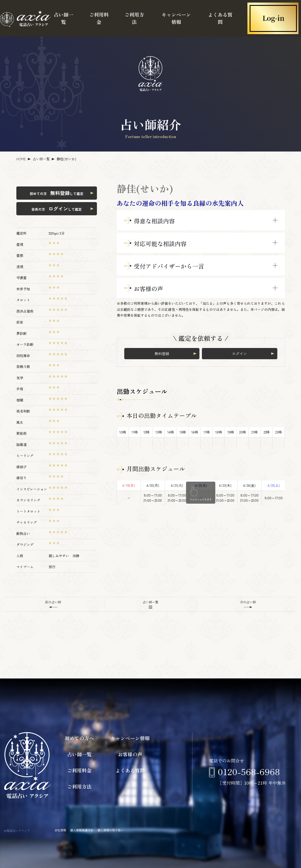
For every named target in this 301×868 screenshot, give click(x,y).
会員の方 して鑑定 (57, 209)
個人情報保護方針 (82, 830)
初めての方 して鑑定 (57, 193)
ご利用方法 (134, 18)
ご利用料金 (99, 18)
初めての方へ (79, 738)
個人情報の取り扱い (111, 830)
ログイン (239, 353)
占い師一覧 (63, 18)
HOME (21, 159)
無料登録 (162, 353)
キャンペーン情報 (176, 18)
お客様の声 (130, 754)
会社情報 (60, 830)
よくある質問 (220, 18)
